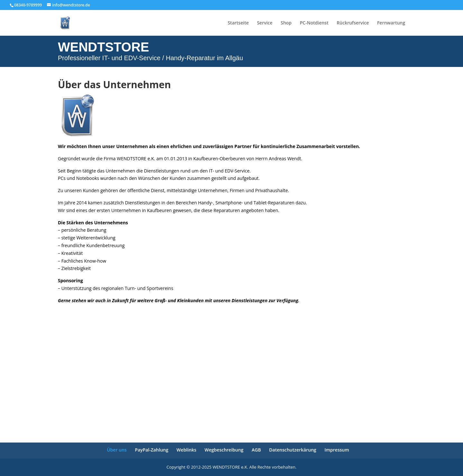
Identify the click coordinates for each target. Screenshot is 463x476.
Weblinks (186, 450)
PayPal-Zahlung (152, 450)
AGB (256, 450)
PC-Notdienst (314, 23)
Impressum (337, 450)
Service (265, 23)
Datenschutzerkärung (293, 450)
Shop (286, 23)
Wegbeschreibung (224, 450)
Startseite (238, 23)
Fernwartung (391, 23)
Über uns (117, 450)
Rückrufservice (353, 23)
